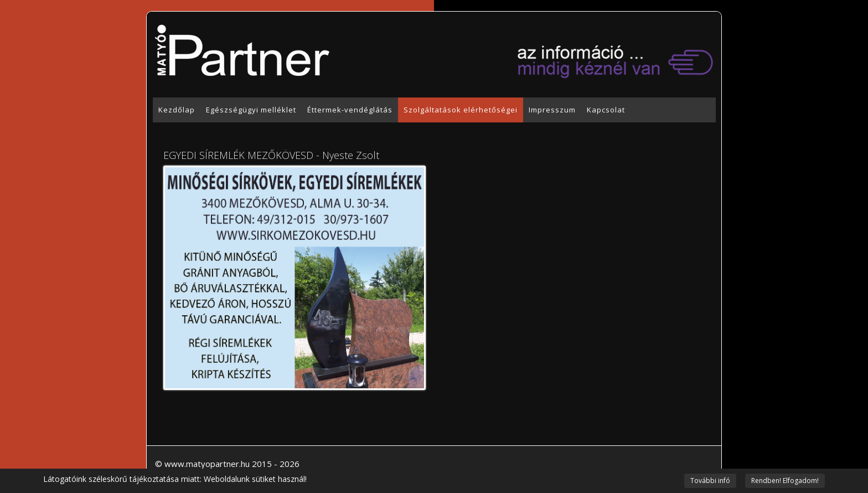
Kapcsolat (606, 110)
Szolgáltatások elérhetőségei (461, 110)
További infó (710, 481)
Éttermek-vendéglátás (350, 110)
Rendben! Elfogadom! (785, 481)
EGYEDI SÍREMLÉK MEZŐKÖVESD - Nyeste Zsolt (271, 155)
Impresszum (552, 110)
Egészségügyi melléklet (251, 110)
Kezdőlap (177, 110)
